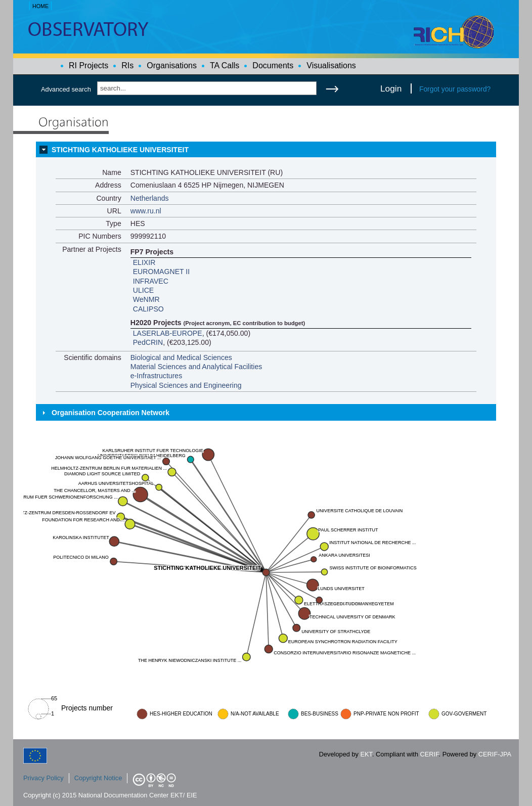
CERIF (430, 754)
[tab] (266, 150)
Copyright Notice (98, 778)
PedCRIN (148, 342)
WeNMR (146, 299)
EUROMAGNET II (161, 272)
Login (391, 88)
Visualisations (331, 65)
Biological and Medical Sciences (181, 357)
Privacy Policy (43, 778)
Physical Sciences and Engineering (186, 385)
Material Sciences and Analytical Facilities (196, 367)
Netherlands (150, 198)
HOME (40, 6)
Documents (273, 65)
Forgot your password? (455, 89)
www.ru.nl (146, 211)
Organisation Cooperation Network (110, 413)
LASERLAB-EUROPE (168, 333)
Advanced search (66, 89)
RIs (127, 65)
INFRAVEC (151, 281)
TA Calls (225, 65)
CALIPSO (148, 309)
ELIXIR (144, 262)
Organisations (172, 65)
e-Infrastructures (157, 376)
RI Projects (88, 65)
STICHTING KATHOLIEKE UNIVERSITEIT (120, 150)
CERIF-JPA (495, 754)
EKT (366, 754)
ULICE (143, 290)
